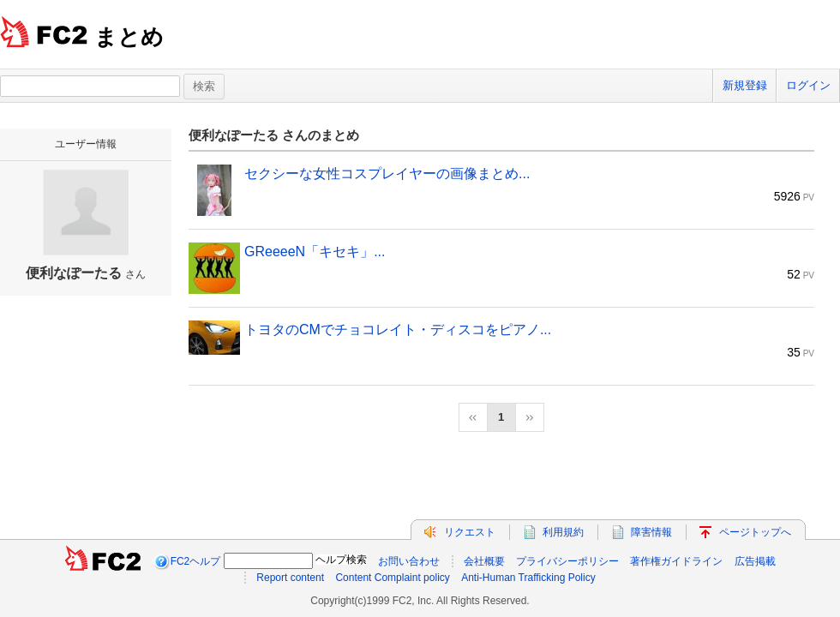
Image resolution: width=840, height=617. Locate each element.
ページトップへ (755, 532)
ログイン (808, 85)
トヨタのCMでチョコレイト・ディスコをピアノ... (398, 329)
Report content (290, 578)
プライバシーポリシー (567, 561)
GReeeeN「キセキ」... (315, 252)
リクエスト (470, 532)
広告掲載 (755, 561)
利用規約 (563, 532)
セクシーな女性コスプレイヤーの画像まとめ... (387, 174)
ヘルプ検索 (341, 560)
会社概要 (484, 561)
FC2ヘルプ (196, 561)
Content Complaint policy (392, 578)
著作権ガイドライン (676, 561)
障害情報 (651, 532)
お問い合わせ (409, 561)
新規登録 (745, 85)
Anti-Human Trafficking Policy (528, 578)
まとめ (129, 37)
